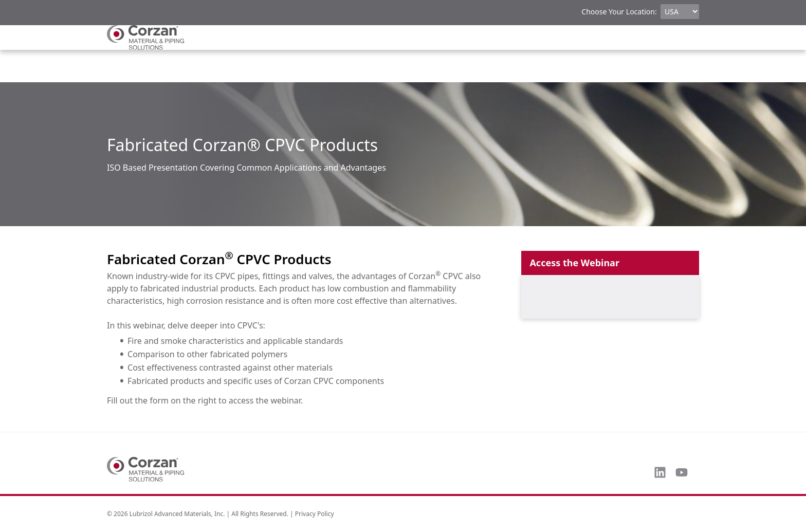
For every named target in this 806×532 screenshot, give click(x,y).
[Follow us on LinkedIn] (660, 472)
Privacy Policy (315, 514)
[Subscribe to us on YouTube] (682, 472)
